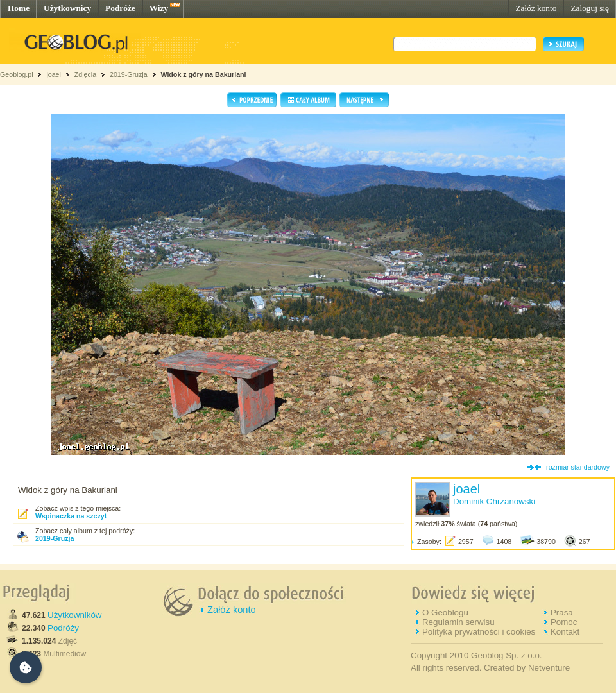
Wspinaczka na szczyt (71, 516)
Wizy (159, 8)
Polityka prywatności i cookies (479, 632)
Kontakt (565, 632)
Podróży (63, 628)
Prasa (562, 612)
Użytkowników (74, 615)
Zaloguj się (590, 8)
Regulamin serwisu (458, 622)
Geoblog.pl (17, 74)
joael (54, 74)
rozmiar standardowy (578, 467)
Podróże (120, 8)
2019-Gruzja (129, 74)
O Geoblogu (445, 612)
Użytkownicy (67, 8)
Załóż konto (536, 8)
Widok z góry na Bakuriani (203, 74)
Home (19, 8)
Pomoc (564, 622)
